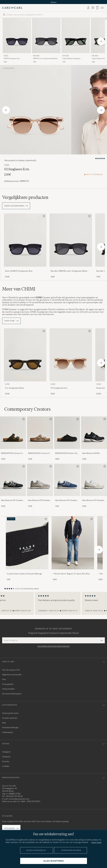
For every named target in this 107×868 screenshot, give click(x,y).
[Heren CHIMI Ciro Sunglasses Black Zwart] (25, 355)
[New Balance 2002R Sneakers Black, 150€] (94, 438)
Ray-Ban (36, 56)
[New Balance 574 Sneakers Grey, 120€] (40, 486)
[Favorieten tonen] (93, 8)
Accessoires (9, 68)
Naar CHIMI (11, 321)
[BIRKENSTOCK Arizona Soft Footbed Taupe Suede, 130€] (40, 438)
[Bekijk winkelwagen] (97, 8)
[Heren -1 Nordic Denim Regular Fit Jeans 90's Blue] (73, 543)
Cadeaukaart (8, 732)
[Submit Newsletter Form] (101, 640)
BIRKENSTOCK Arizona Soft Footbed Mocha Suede (13, 453)
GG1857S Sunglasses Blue (12, 59)
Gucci (6, 56)
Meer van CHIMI (19, 289)
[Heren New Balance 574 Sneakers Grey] (40, 480)
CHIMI (7, 165)
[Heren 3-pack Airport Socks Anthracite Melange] (27, 543)
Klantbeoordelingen (10, 727)
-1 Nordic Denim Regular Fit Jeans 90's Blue (71, 574)
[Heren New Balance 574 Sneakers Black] (13, 480)
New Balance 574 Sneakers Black (12, 500)
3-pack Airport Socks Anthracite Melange (24, 574)
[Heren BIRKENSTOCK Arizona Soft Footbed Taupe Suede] (40, 433)
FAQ (4, 723)
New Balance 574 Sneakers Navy (67, 500)
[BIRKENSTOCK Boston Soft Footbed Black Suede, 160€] (67, 438)
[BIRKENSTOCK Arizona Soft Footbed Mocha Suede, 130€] (13, 438)
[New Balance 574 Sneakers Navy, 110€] (67, 486)
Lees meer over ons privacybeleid (53, 646)
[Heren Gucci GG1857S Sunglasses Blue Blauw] (17, 36)
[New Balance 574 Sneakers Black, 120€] (13, 486)
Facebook (6, 757)
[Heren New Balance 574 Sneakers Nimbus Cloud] (94, 480)
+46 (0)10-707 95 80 (14, 796)
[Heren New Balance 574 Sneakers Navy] (67, 480)
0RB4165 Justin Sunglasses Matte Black (45, 59)
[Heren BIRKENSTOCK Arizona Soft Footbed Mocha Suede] (13, 433)
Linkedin (6, 766)
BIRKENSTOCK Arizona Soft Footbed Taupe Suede (40, 453)
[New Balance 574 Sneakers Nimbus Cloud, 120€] (94, 486)
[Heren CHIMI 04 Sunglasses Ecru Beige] (71, 355)
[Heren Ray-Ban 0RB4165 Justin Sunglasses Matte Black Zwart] (46, 36)
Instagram (6, 752)
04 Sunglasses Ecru (59, 388)
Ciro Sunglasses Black (14, 388)
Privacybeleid (8, 684)
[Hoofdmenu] (102, 8)
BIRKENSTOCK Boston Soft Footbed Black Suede (67, 453)
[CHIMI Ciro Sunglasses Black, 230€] (25, 362)
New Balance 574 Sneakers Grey (39, 500)
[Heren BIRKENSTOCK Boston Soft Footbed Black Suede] (67, 433)
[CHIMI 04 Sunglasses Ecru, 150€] (71, 362)
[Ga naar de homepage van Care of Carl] (12, 8)
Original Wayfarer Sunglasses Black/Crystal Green (71, 59)
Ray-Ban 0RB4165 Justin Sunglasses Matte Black (69, 271)
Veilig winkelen (8, 689)
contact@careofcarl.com (19, 799)
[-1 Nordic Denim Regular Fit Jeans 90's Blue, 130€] (73, 549)
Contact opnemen (10, 718)
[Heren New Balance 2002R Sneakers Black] (94, 433)
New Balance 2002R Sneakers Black (91, 453)
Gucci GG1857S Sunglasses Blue (19, 271)
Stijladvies (9, 828)
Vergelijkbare (25, 197)
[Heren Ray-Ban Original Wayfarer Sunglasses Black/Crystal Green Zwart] (76, 36)
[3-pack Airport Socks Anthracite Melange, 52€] (27, 549)
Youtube (6, 761)
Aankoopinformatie (10, 713)
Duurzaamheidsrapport (12, 694)
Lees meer (96, 842)
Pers (4, 679)
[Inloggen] (88, 8)
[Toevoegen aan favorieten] (43, 217)
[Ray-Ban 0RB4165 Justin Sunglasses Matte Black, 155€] (46, 40)
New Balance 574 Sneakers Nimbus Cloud (94, 500)
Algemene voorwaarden (12, 675)
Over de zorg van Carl (11, 670)
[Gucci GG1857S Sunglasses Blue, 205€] (17, 40)
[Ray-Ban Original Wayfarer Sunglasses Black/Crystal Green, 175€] (76, 40)
